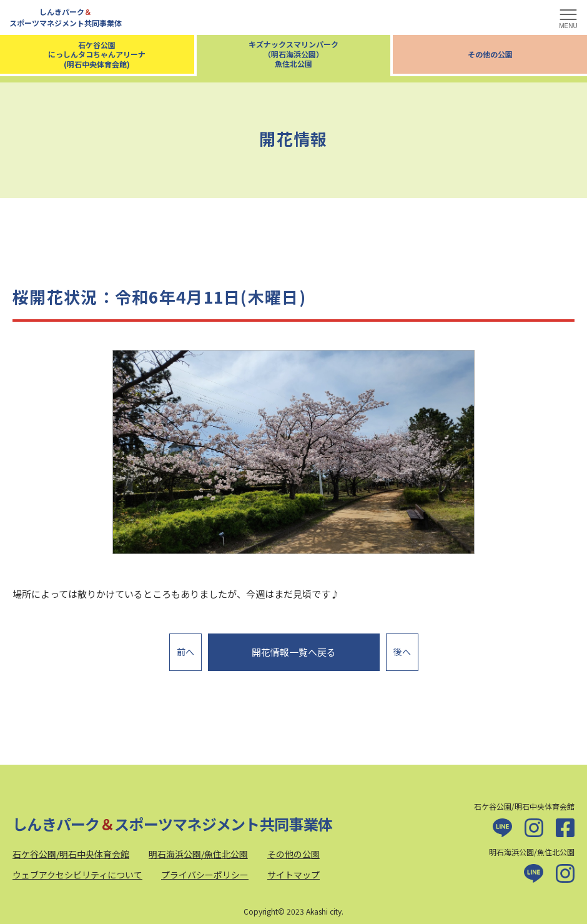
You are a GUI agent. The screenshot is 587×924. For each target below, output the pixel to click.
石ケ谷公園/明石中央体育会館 (71, 847)
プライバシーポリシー (205, 868)
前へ (185, 648)
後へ (402, 648)
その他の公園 (490, 54)
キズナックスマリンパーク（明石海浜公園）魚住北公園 (293, 54)
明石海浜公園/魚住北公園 (198, 847)
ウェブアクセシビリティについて (77, 868)
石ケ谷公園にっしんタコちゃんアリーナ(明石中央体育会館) (97, 54)
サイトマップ (293, 868)
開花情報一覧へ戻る (294, 649)
